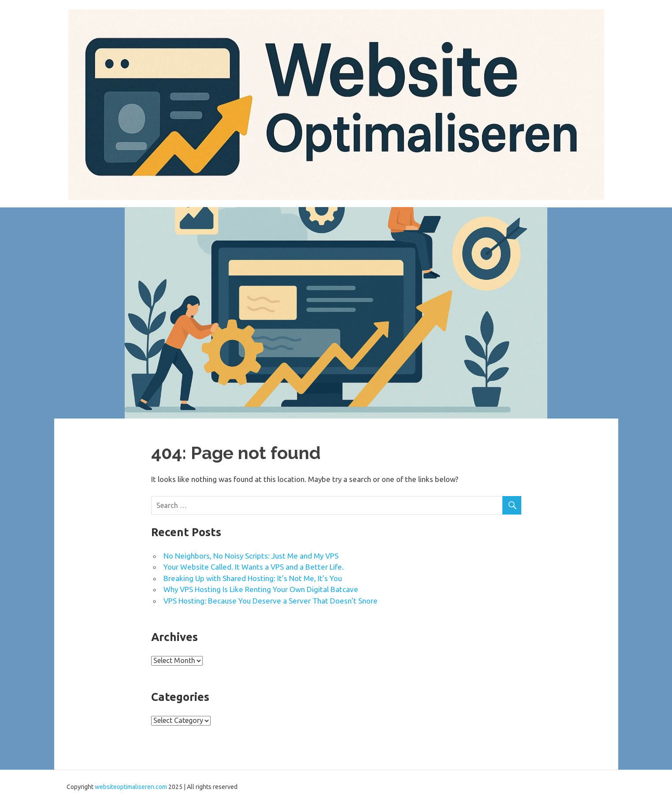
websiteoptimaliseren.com (131, 787)
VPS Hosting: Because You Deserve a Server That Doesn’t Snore (271, 601)
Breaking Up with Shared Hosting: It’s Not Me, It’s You (253, 578)
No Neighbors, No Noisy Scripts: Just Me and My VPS (251, 556)
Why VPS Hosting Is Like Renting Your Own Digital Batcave (261, 589)
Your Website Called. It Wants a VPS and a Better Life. (254, 567)
